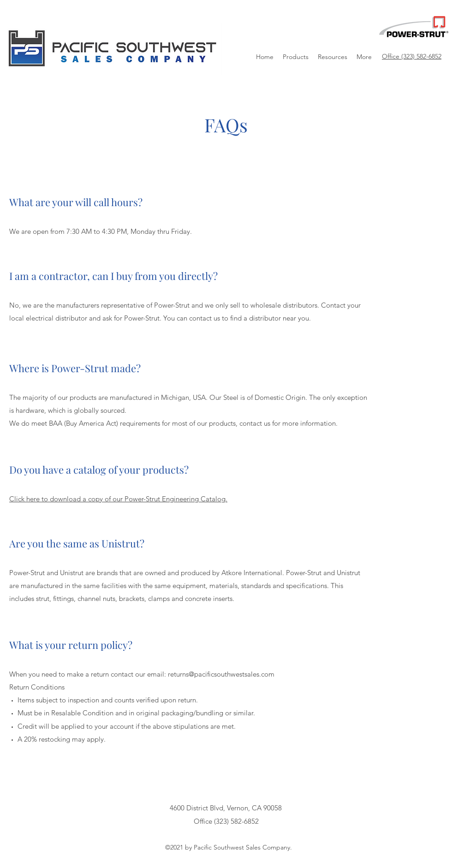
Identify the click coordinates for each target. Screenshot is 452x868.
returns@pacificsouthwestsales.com (221, 674)
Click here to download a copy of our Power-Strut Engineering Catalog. (118, 499)
